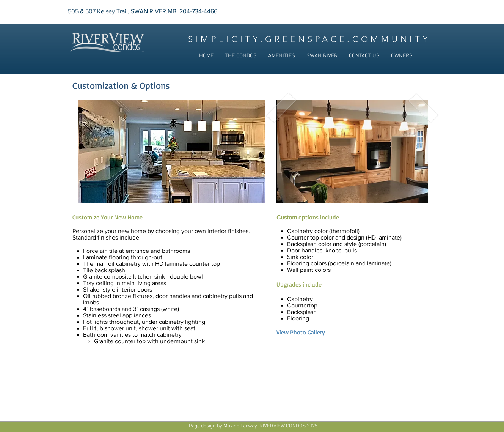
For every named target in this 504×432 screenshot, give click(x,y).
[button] (241, 56)
